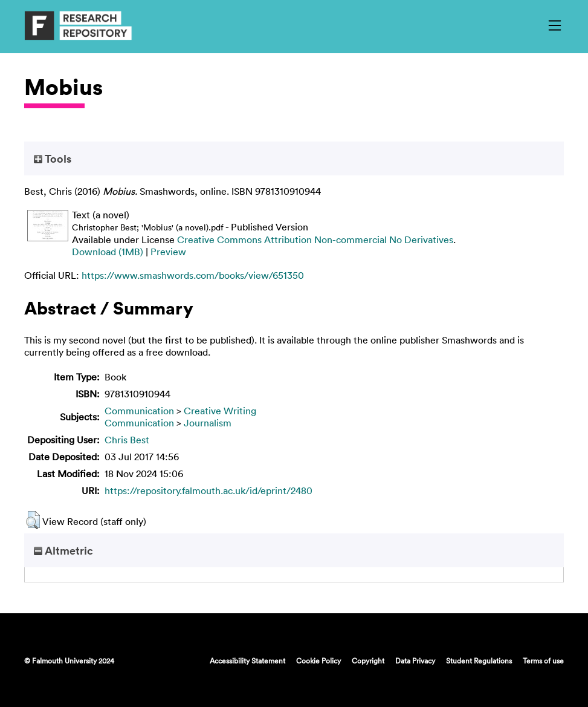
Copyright (368, 660)
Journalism (208, 423)
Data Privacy (415, 660)
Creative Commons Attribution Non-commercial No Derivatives (315, 239)
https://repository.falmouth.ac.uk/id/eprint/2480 (208, 490)
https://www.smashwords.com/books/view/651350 (193, 275)
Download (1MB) (108, 252)
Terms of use (543, 660)
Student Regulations (479, 660)
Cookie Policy (318, 660)
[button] (33, 520)
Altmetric (63, 550)
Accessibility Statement (247, 660)
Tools (53, 158)
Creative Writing (220, 411)
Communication (139, 411)
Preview (168, 252)
